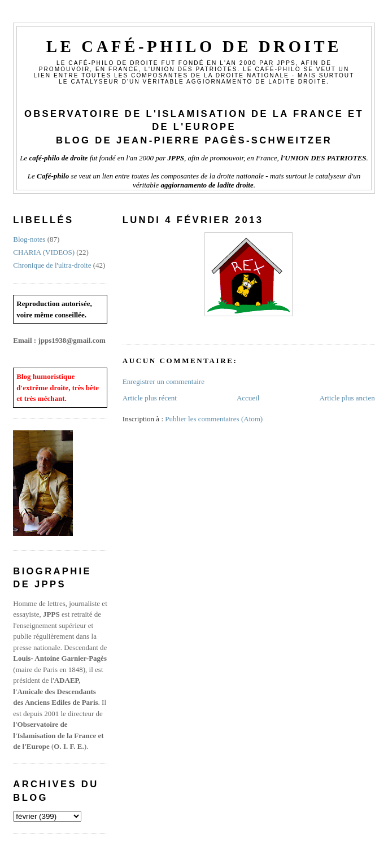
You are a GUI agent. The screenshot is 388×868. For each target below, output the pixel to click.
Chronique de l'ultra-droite (52, 265)
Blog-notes (29, 239)
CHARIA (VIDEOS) (44, 252)
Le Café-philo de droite (194, 47)
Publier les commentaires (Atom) (214, 419)
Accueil (248, 398)
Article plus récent (150, 398)
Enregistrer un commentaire (164, 381)
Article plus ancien (347, 398)
